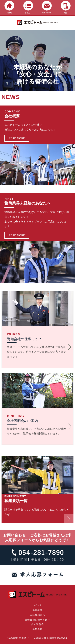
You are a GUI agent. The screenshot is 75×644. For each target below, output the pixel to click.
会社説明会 (37, 624)
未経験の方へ (37, 615)
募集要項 (38, 629)
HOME (38, 605)
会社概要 (38, 610)
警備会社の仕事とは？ (37, 620)
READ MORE (17, 138)
